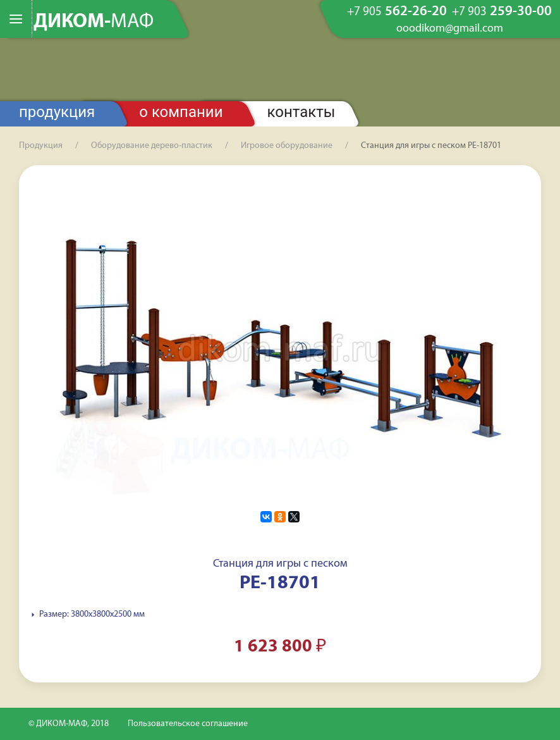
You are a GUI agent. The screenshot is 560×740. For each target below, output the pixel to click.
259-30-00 (502, 12)
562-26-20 (397, 12)
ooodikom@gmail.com (450, 29)
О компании (181, 112)
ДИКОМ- (94, 22)
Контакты (301, 112)
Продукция (57, 112)
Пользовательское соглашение (188, 724)
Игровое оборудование (287, 146)
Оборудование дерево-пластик (152, 146)
